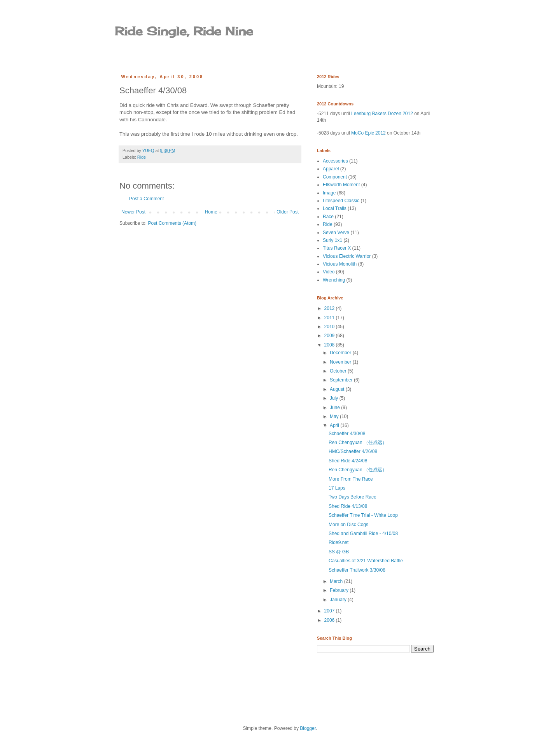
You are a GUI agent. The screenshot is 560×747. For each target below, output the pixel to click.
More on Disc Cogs (348, 525)
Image (329, 193)
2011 (330, 318)
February (340, 590)
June (335, 408)
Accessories (335, 161)
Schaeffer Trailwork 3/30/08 (357, 570)
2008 (330, 345)
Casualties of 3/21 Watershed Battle (366, 561)
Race (328, 217)
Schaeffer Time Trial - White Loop (363, 515)
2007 (330, 611)
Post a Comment (146, 199)
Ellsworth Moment (341, 185)
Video (329, 272)
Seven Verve (336, 233)
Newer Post (133, 212)
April (335, 425)
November (341, 362)
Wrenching (334, 280)
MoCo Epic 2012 (368, 133)
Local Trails (335, 208)
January (339, 600)
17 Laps (337, 488)
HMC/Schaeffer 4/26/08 (353, 451)
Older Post (288, 212)
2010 (330, 327)
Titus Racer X (337, 248)
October (339, 371)
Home (211, 212)
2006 (330, 620)
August (338, 389)
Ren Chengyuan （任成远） (358, 443)
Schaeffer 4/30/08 (347, 434)
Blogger (308, 728)
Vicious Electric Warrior (347, 256)
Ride (142, 157)
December (341, 353)
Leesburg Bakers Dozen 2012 (382, 114)
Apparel (331, 169)
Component (335, 177)
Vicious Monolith (340, 264)
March (337, 581)
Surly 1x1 (332, 240)
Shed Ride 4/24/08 (348, 461)
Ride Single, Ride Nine (184, 31)
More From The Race (351, 479)
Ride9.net (339, 542)
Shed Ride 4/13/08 (348, 506)
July (335, 398)
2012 (330, 308)
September (342, 380)
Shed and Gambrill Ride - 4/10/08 (363, 534)
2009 (330, 336)
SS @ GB (339, 552)
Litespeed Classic (341, 201)
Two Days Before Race (353, 497)
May (335, 416)
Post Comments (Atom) (172, 223)
